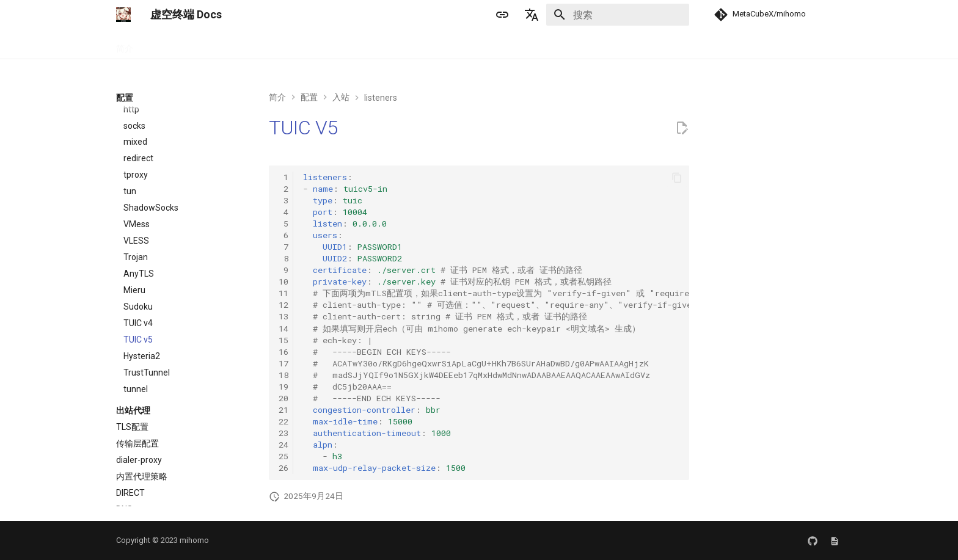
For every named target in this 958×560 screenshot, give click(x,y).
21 (283, 410)
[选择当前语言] (532, 15)
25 (283, 456)
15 (283, 340)
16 (283, 352)
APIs (252, 45)
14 (283, 329)
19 (283, 387)
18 (283, 375)
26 (283, 468)
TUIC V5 (304, 128)
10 (283, 282)
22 (283, 421)
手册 (188, 45)
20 (283, 398)
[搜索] (618, 15)
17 (283, 363)
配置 (220, 45)
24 (283, 445)
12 (283, 305)
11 (283, 293)
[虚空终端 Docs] (123, 15)
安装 (156, 45)
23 (283, 433)
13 (283, 316)
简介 (125, 45)
